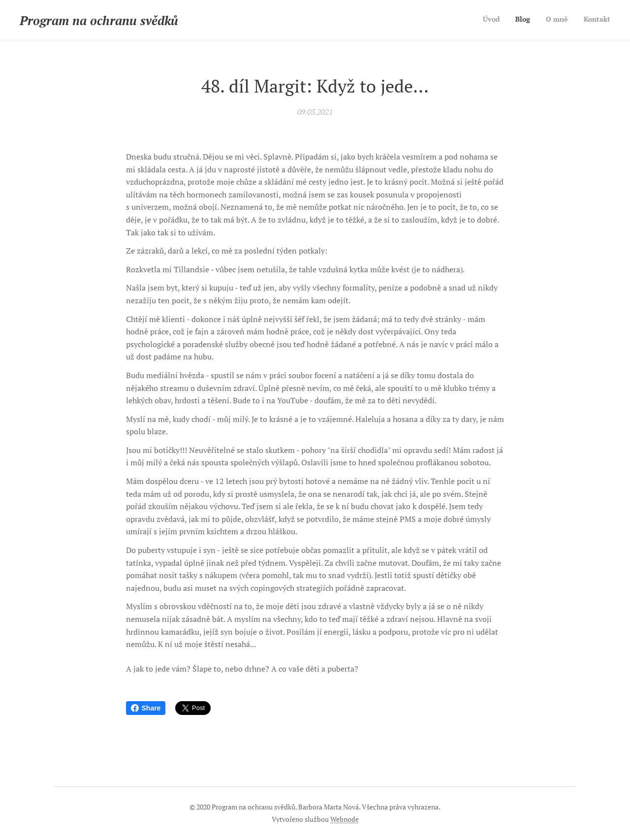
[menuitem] (566, 20)
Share (146, 708)
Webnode (345, 819)
